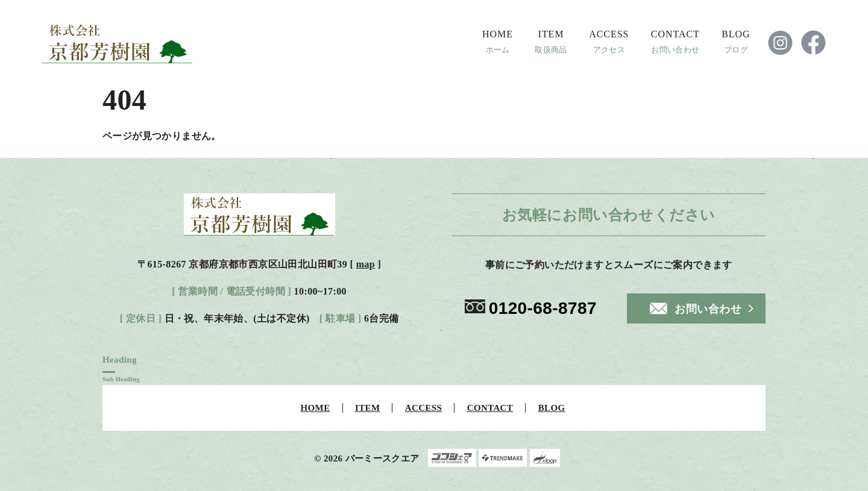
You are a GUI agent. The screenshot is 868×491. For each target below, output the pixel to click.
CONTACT (675, 34)
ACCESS (609, 34)
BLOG (736, 34)
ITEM (551, 34)
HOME (498, 34)
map (366, 264)
